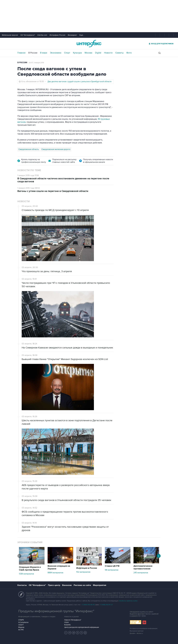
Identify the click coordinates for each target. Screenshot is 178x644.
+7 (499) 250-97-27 (106, 605)
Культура (77, 53)
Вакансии (67, 585)
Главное (21, 53)
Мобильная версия (10, 35)
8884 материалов (55, 573)
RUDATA (67, 625)
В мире (44, 53)
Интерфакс (89, 44)
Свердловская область (29, 149)
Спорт (67, 53)
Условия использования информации (144, 629)
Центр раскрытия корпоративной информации (82, 627)
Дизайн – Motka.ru (136, 633)
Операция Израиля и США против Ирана (30, 569)
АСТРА (21, 630)
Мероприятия (100, 585)
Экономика (56, 53)
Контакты (22, 585)
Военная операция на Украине (59, 567)
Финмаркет (72, 35)
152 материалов (83, 572)
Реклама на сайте (82, 585)
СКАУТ (21, 625)
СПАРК (21, 620)
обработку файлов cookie (128, 601)
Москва (88, 53)
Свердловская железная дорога (56, 149)
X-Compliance (23, 622)
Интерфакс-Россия (57, 35)
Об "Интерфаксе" (28, 35)
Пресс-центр (54, 585)
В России (33, 53)
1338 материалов (26, 574)
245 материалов (141, 573)
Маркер (21, 627)
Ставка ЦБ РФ (112, 566)
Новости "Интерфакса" (73, 620)
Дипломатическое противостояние (143, 567)
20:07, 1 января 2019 (36, 63)
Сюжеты (119, 53)
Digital (98, 53)
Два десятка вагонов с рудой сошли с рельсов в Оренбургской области (79, 82)
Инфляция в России (87, 568)
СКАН (66, 622)
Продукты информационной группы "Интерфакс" (56, 611)
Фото (129, 53)
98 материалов (112, 570)
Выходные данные (137, 631)
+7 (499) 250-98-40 (88, 605)
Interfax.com (42, 35)
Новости (108, 53)
